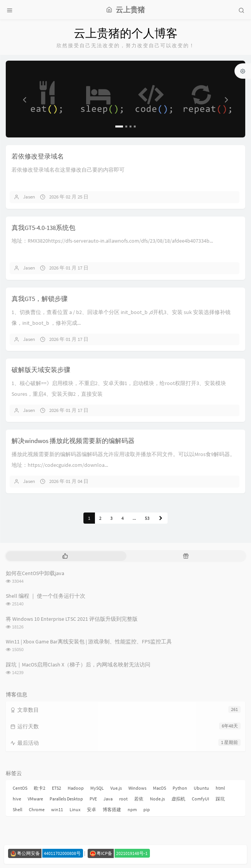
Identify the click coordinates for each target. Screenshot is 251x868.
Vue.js (116, 788)
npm (132, 809)
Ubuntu (201, 788)
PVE (93, 799)
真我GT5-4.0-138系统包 (43, 228)
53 (147, 518)
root (123, 799)
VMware (35, 799)
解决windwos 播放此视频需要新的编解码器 (73, 441)
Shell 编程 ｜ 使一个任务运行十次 (46, 596)
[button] (24, 99)
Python (180, 788)
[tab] (65, 556)
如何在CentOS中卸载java (35, 573)
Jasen (29, 197)
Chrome (37, 809)
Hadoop (76, 788)
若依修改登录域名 (38, 156)
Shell (17, 809)
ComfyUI (200, 799)
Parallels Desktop (66, 799)
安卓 (91, 809)
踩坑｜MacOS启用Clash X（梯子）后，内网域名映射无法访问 (78, 665)
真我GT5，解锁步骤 (40, 299)
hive (17, 799)
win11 (57, 809)
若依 (139, 799)
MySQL (97, 788)
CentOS (20, 788)
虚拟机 (178, 799)
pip (147, 809)
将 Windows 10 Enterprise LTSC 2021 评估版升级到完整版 (72, 619)
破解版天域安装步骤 (41, 370)
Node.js (157, 799)
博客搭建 (112, 809)
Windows (137, 788)
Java (108, 799)
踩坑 (220, 799)
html (220, 788)
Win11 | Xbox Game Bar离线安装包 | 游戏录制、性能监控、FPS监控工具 (89, 641)
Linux (75, 809)
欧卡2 (40, 788)
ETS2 (57, 788)
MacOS (160, 788)
